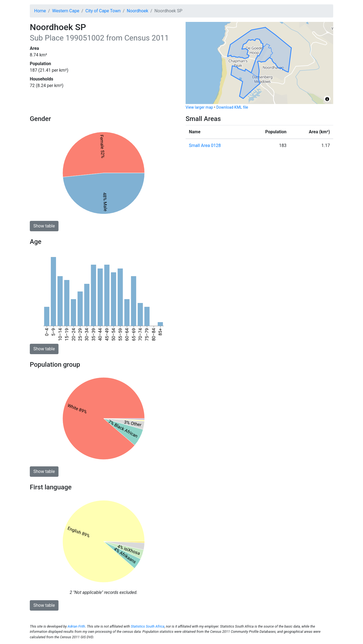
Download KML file (232, 107)
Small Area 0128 (205, 145)
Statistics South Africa (147, 626)
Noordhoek (138, 11)
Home (40, 11)
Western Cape (66, 11)
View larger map (199, 107)
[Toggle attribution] (327, 99)
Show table (44, 226)
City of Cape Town (103, 11)
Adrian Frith (76, 626)
